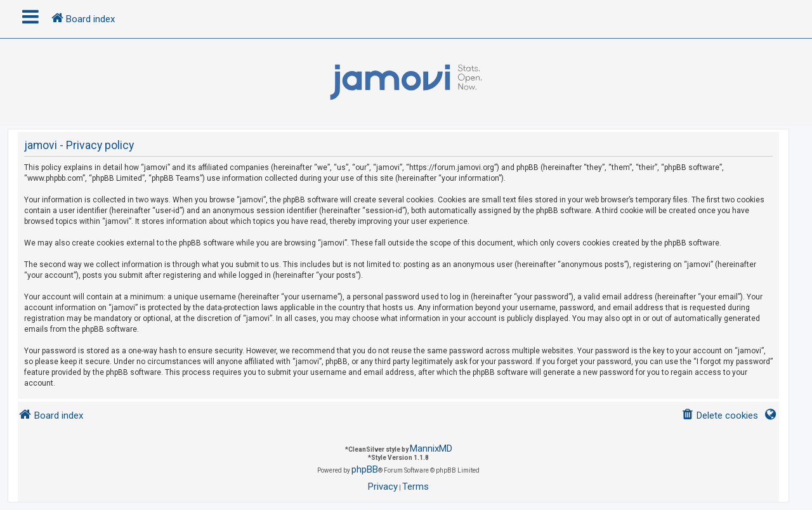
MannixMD (431, 448)
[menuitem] (720, 416)
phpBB (365, 469)
